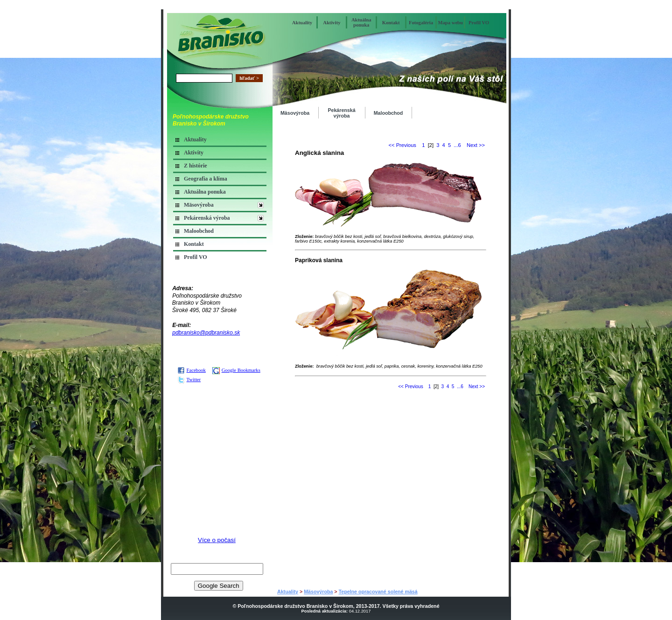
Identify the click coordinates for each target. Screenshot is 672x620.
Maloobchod (199, 231)
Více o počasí (217, 540)
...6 (457, 145)
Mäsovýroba (199, 205)
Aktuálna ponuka (361, 22)
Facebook (192, 370)
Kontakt (391, 23)
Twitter (189, 380)
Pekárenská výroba (207, 218)
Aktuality (302, 23)
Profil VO (479, 23)
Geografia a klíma (206, 179)
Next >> (476, 145)
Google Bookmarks (236, 370)
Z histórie (196, 166)
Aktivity (332, 23)
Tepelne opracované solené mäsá (378, 592)
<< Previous (402, 145)
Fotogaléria (421, 23)
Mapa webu (450, 23)
